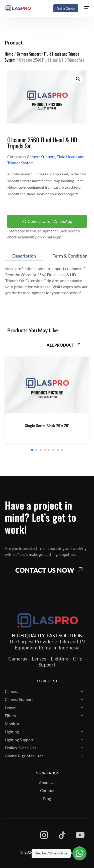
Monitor (12, 724)
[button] (78, 79)
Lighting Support (19, 740)
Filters (10, 715)
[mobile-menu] (86, 8)
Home (9, 54)
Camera (12, 691)
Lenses (11, 707)
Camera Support (29, 54)
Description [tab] (24, 256)
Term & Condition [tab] (70, 256)
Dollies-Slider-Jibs (21, 748)
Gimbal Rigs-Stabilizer (24, 756)
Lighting (12, 732)
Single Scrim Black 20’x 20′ (47, 426)
